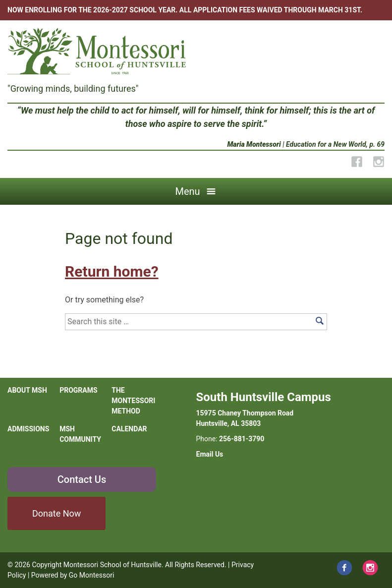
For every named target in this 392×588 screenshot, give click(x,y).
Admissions (28, 429)
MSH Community (80, 434)
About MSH (27, 390)
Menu (187, 191)
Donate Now (56, 513)
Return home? (112, 271)
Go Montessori (92, 575)
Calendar (129, 429)
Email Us (210, 454)
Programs (78, 390)
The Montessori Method (133, 401)
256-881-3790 (242, 439)
